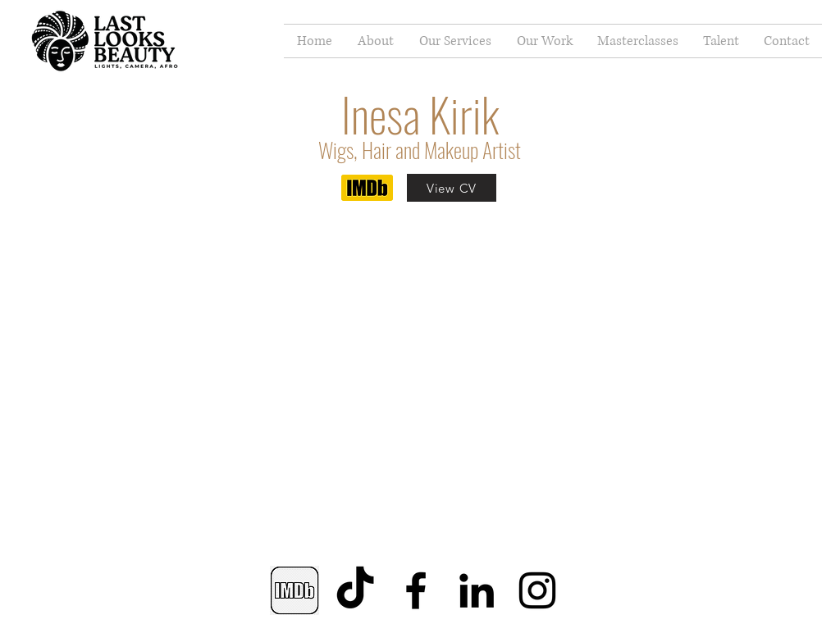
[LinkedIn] (477, 590)
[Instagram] (537, 590)
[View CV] (452, 188)
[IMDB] (294, 590)
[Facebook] (416, 590)
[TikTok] (355, 590)
